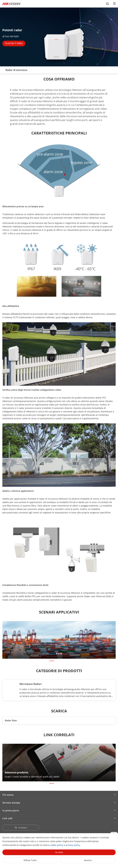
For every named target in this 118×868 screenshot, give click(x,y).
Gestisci (88, 860)
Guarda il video (14, 43)
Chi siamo (8, 795)
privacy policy (73, 845)
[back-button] (3, 69)
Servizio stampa (11, 803)
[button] (52, 661)
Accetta (59, 852)
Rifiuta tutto (30, 860)
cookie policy (57, 845)
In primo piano (11, 810)
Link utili (7, 818)
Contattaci (21, 828)
